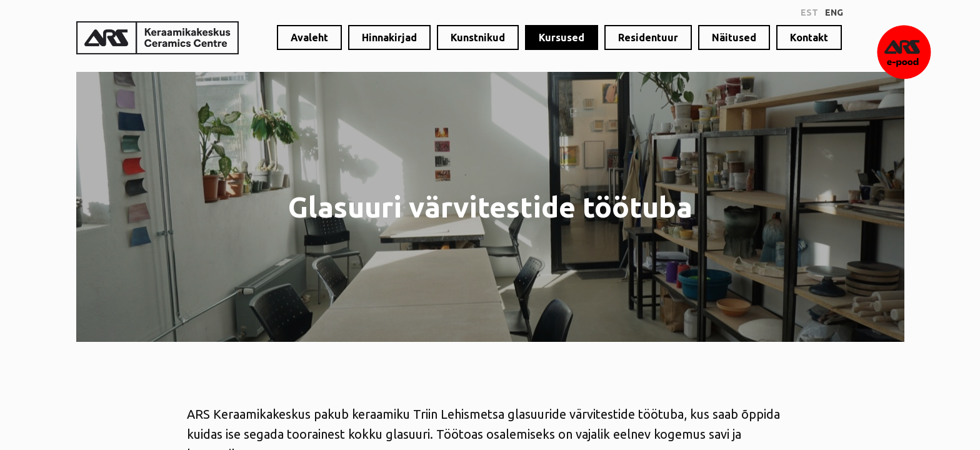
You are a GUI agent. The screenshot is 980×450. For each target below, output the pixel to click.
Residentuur (648, 37)
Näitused (734, 37)
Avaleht (309, 37)
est (809, 12)
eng (834, 12)
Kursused (562, 37)
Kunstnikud (478, 37)
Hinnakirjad (389, 37)
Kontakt (809, 37)
